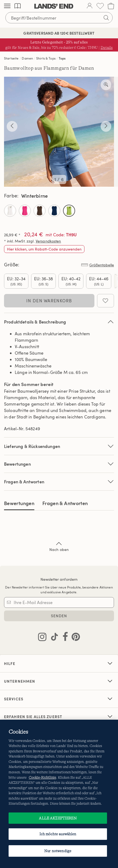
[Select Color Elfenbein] (10, 211)
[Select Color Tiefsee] (54, 211)
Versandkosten (48, 241)
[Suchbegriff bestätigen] (106, 18)
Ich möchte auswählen (58, 834)
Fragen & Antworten (59, 482)
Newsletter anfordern (59, 579)
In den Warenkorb (49, 301)
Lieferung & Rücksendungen (59, 446)
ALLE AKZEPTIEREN (58, 818)
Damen (27, 58)
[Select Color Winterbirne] (69, 211)
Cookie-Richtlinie (42, 777)
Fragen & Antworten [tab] (65, 503)
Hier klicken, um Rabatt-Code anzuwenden (44, 249)
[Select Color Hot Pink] (25, 211)
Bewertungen (19, 503)
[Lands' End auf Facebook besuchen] (64, 638)
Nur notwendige (58, 851)
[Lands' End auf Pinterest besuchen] (74, 638)
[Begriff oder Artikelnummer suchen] (59, 18)
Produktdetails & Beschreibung (59, 322)
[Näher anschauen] (106, 85)
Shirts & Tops (46, 58)
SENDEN (59, 616)
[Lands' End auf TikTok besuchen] (53, 638)
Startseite (11, 58)
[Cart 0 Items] (111, 6)
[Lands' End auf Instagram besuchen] (42, 638)
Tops (62, 58)
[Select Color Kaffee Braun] (40, 211)
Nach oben (59, 546)
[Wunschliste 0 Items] (100, 6)
